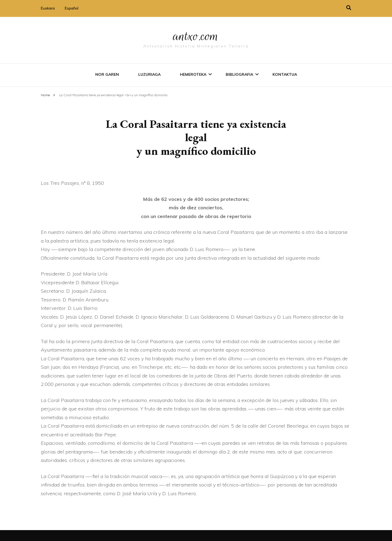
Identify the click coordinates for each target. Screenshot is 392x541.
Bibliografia (239, 74)
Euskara (48, 8)
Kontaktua (285, 74)
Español (72, 8)
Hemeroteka (193, 74)
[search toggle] (349, 8)
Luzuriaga (149, 74)
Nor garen (107, 74)
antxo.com (196, 36)
